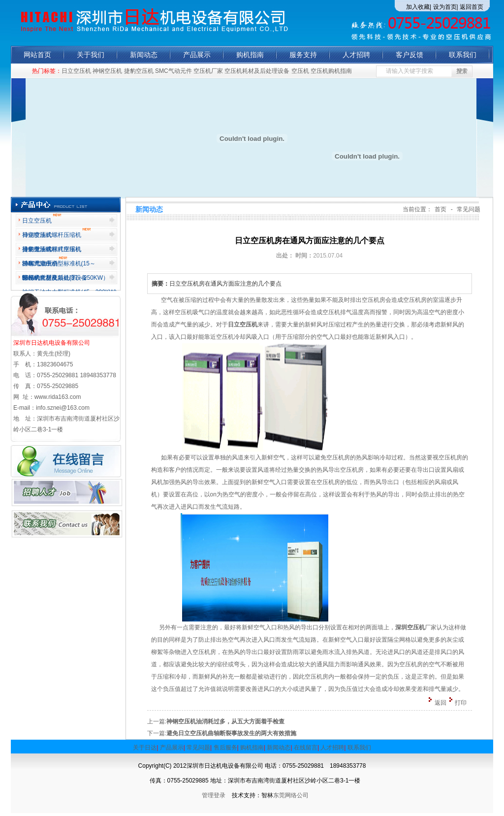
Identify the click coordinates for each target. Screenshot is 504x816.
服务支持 (303, 55)
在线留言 (306, 748)
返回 (441, 703)
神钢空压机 (107, 71)
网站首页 (37, 55)
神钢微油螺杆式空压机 (52, 249)
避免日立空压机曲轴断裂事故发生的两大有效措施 (231, 733)
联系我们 (463, 55)
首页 (441, 209)
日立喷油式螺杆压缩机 (56, 233)
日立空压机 (76, 71)
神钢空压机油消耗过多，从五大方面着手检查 (225, 721)
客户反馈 (409, 55)
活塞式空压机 (45, 262)
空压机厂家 (208, 71)
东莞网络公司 (291, 795)
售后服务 (225, 748)
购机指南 (250, 55)
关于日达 (145, 748)
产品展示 (197, 55)
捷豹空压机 (139, 71)
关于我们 (91, 55)
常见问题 (469, 209)
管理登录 (217, 795)
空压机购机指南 (331, 71)
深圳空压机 (410, 627)
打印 (461, 703)
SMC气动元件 (173, 71)
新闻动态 (144, 55)
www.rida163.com (58, 397)
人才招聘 (356, 55)
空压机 (300, 71)
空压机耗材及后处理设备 (257, 71)
